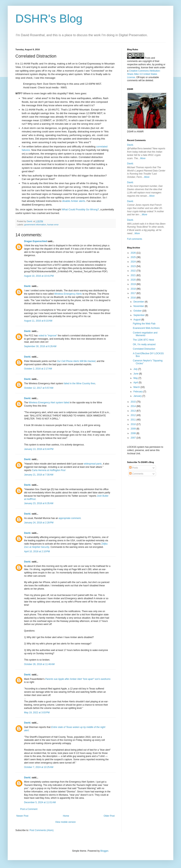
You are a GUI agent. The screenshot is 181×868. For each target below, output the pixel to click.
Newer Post (22, 816)
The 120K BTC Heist (143, 340)
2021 (134, 275)
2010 (134, 424)
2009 (134, 429)
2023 (134, 266)
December (139, 302)
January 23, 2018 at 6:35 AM (39, 503)
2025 (134, 257)
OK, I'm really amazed (144, 344)
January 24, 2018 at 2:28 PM (39, 523)
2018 (134, 289)
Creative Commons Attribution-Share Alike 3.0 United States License (144, 74)
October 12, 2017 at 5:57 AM (39, 388)
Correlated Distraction (144, 349)
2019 (134, 284)
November (139, 306)
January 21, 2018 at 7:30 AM (39, 475)
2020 (134, 280)
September (139, 315)
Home (66, 816)
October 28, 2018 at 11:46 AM (39, 664)
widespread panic (93, 464)
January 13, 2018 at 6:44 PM (39, 449)
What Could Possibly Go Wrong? (80, 209)
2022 (134, 271)
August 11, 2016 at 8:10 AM (38, 321)
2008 (134, 433)
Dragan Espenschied (36, 241)
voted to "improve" (48, 336)
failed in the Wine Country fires (79, 383)
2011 (134, 420)
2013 (134, 411)
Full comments (135, 239)
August (137, 320)
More (143, 158)
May (136, 378)
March (137, 387)
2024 (134, 262)
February (138, 392)
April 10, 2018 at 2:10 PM (37, 551)
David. (28, 286)
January (138, 396)
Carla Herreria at (49, 470)
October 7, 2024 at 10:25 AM (39, 767)
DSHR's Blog (49, 19)
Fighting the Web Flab (144, 324)
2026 (134, 253)
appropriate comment (70, 518)
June (136, 374)
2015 (134, 402)
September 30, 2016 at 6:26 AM (40, 346)
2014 (134, 406)
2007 (134, 438)
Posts (134, 468)
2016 (134, 298)
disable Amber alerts (74, 201)
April (136, 383)
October (138, 311)
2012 (134, 415)
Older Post (109, 816)
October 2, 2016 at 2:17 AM (38, 369)
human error (53, 225)
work (156, 68)
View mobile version (66, 822)
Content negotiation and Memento (145, 334)
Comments (136, 474)
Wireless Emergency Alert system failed (49, 403)
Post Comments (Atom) (41, 830)
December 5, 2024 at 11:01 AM (40, 802)
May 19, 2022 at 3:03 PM (37, 713)
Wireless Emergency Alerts (68, 294)
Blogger (104, 851)
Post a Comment (29, 809)
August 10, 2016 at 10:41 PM (39, 276)
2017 (134, 293)
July (136, 369)
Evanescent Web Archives (146, 328)
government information (35, 225)
